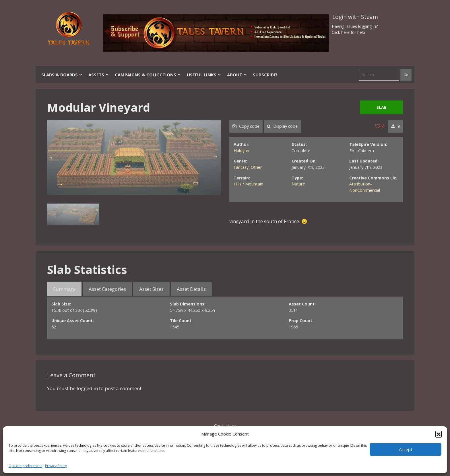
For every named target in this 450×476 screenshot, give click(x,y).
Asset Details (191, 289)
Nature (298, 184)
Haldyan (241, 151)
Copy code (246, 126)
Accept (406, 449)
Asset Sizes (151, 289)
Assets (99, 75)
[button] (439, 434)
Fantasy (241, 167)
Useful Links (204, 75)
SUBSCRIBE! (265, 75)
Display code (282, 126)
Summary (64, 289)
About (237, 75)
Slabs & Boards (62, 75)
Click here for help (348, 32)
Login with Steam (355, 17)
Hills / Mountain (248, 184)
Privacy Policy (56, 466)
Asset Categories (107, 289)
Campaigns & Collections (148, 75)
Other (256, 167)
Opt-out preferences (25, 466)
